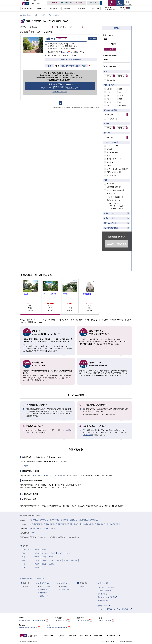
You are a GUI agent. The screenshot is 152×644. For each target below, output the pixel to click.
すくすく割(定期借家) (114, 190)
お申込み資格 (65, 590)
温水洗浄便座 (111, 175)
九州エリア (41, 579)
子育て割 (110, 194)
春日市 (33, 528)
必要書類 (64, 586)
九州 (36, 15)
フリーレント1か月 (116, 206)
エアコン (110, 156)
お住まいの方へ (104, 606)
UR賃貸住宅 (60, 636)
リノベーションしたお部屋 (116, 169)
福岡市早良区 (94, 520)
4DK (108, 105)
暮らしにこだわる (110, 223)
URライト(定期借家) (114, 197)
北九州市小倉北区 (72, 524)
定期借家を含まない (114, 200)
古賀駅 (46, 475)
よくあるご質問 (103, 583)
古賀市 (53, 528)
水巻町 (33, 533)
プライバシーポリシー (107, 642)
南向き (109, 166)
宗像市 (46, 528)
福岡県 (43, 15)
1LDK (109, 92)
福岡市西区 (73, 520)
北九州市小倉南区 (86, 524)
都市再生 (98, 636)
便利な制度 (43, 590)
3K (108, 99)
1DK (121, 89)
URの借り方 (87, 435)
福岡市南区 (64, 520)
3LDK (109, 102)
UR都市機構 (48, 636)
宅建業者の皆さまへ (105, 600)
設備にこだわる (110, 213)
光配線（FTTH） (113, 172)
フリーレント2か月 (116, 209)
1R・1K (110, 89)
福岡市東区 (34, 520)
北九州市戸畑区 (60, 524)
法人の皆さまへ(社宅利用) (107, 597)
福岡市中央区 (54, 520)
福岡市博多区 (44, 520)
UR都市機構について (112, 636)
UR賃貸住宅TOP (26, 15)
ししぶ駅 (53, 475)
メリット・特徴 (45, 586)
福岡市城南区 (83, 520)
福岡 (26, 586)
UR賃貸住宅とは (43, 583)
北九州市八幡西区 (113, 524)
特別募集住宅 (103, 594)
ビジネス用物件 (85, 636)
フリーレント (111, 204)
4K (120, 102)
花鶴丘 (26, 466)
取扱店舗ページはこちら (60, 92)
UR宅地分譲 (72, 636)
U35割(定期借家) (113, 187)
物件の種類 (43, 593)
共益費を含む (111, 80)
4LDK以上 (123, 105)
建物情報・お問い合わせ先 (70, 60)
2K (120, 92)
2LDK (121, 96)
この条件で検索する (117, 244)
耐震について (44, 596)
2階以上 (110, 149)
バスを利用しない (113, 119)
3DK (121, 99)
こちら (66, 52)
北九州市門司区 (35, 524)
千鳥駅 (60, 475)
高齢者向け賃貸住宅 (111, 228)
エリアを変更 (110, 49)
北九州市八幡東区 (99, 524)
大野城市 (40, 528)
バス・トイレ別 (112, 146)
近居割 (109, 184)
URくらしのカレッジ (106, 587)
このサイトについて (125, 642)
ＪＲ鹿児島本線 (37, 475)
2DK (108, 96)
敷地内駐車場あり (113, 152)
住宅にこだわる (110, 218)
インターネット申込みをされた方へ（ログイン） (115, 609)
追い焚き (110, 162)
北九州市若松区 (47, 524)
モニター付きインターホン (116, 159)
